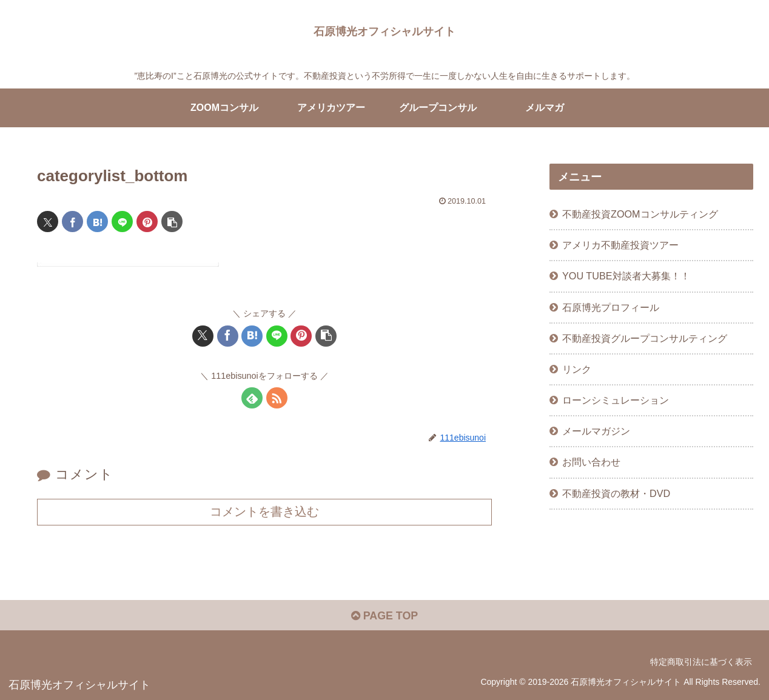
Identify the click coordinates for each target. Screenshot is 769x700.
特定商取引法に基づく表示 (701, 662)
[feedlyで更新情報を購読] (252, 398)
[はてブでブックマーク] (97, 222)
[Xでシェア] (48, 222)
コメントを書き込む (264, 512)
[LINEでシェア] (122, 222)
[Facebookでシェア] (72, 222)
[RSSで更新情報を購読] (277, 398)
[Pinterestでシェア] (147, 222)
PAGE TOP (384, 616)
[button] (172, 222)
